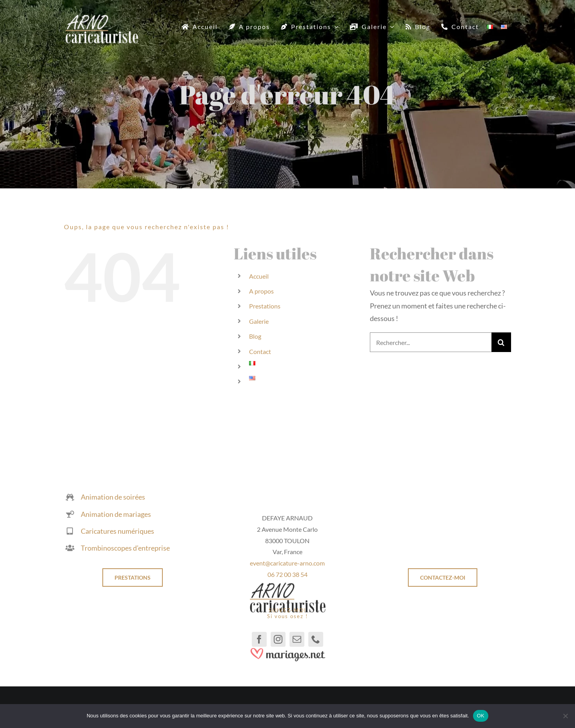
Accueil (259, 276)
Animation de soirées (113, 497)
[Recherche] (501, 342)
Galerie (259, 321)
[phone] (316, 639)
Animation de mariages (116, 514)
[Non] (565, 716)
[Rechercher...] (431, 342)
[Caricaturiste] (102, 18)
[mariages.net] (287, 650)
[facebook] (259, 639)
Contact (260, 351)
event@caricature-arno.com (287, 563)
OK (481, 716)
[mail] (297, 639)
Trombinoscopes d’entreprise (125, 548)
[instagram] (278, 639)
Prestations (265, 306)
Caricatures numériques (117, 531)
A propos (261, 291)
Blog (255, 336)
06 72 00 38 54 (287, 574)
